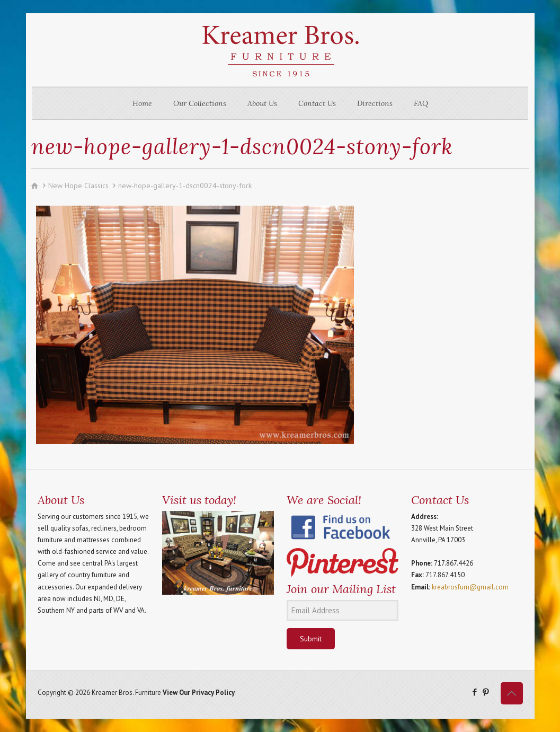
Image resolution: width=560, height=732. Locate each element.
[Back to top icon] (512, 693)
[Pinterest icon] (486, 692)
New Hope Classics (78, 186)
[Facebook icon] (475, 692)
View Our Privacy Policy (199, 693)
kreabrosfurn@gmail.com (470, 587)
